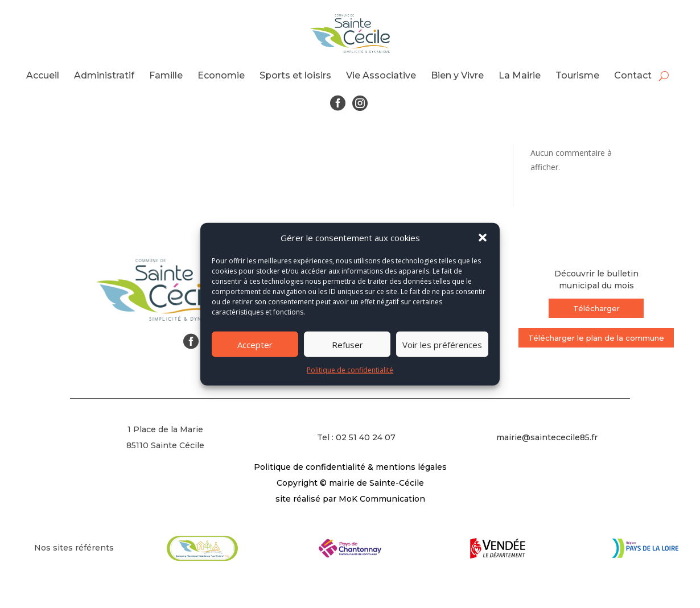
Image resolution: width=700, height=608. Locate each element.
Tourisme (577, 75)
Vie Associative (381, 75)
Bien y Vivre (457, 75)
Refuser (347, 345)
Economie (221, 75)
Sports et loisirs (295, 75)
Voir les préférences (442, 345)
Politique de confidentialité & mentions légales (350, 467)
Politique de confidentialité (350, 370)
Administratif (104, 75)
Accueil (43, 75)
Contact (633, 75)
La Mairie (520, 75)
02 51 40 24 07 (366, 437)
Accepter (255, 345)
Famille (166, 75)
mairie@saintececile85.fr (547, 437)
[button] (483, 238)
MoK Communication (382, 499)
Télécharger (596, 308)
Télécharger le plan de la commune (596, 338)
